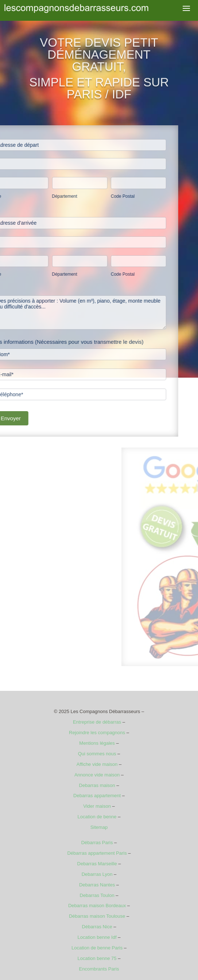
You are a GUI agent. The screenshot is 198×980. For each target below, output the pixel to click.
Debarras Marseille (97, 864)
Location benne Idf (97, 937)
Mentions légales (97, 743)
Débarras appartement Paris (97, 853)
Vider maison (97, 806)
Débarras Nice (97, 927)
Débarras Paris (97, 843)
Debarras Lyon (97, 874)
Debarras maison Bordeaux (97, 906)
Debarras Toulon (97, 895)
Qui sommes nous (97, 754)
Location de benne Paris (97, 948)
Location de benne (97, 817)
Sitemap (99, 827)
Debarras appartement (97, 796)
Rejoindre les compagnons (97, 733)
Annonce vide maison (97, 775)
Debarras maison (97, 785)
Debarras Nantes (97, 885)
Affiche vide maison (97, 764)
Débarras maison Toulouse (97, 916)
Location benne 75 (97, 958)
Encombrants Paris (99, 969)
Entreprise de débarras (97, 722)
